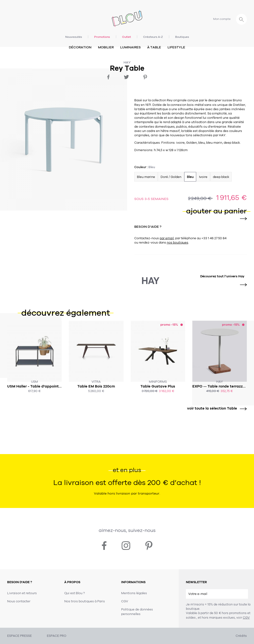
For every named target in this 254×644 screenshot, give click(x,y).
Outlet (127, 37)
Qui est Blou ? (75, 593)
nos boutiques (178, 243)
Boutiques (182, 37)
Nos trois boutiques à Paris (85, 601)
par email (167, 238)
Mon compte (222, 19)
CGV (246, 618)
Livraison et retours (22, 593)
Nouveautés (74, 37)
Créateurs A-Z (153, 37)
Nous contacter (19, 601)
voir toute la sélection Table (215, 408)
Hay (127, 62)
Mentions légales (134, 593)
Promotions (102, 37)
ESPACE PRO (57, 636)
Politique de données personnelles (137, 612)
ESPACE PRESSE (19, 636)
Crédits (241, 636)
